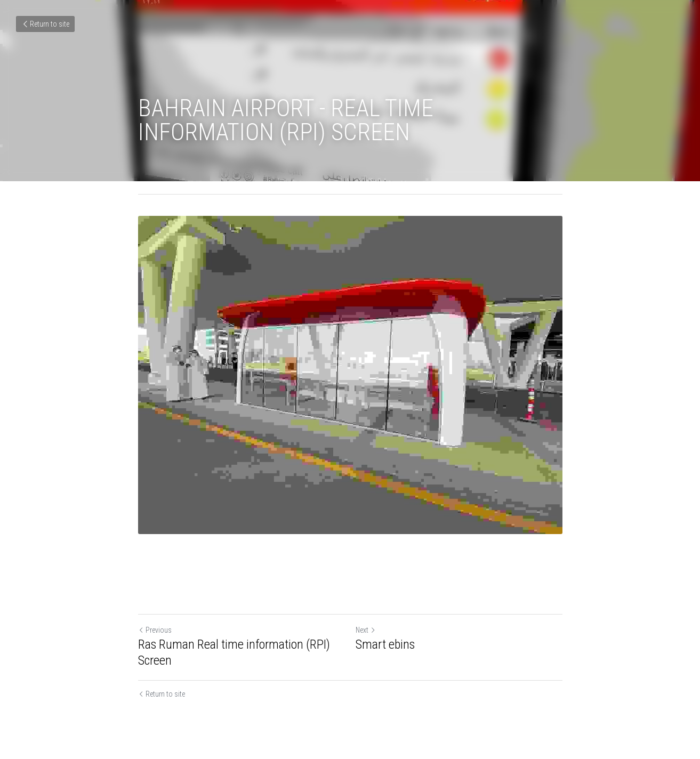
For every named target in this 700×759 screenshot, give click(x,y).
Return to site (45, 24)
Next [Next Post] (366, 630)
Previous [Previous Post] (155, 630)
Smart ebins (385, 644)
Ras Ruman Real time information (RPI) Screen (234, 652)
